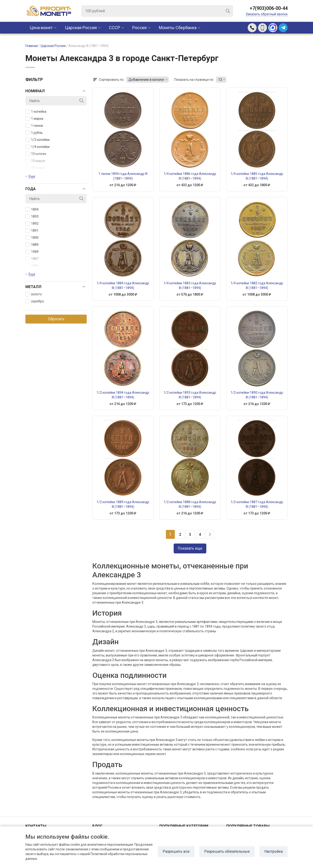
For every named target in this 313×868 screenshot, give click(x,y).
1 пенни (34, 126)
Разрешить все (176, 851)
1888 (32, 252)
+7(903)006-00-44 (269, 8)
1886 (32, 266)
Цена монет (41, 28)
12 (220, 80)
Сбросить (56, 319)
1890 (32, 238)
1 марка (34, 119)
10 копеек (36, 154)
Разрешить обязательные (227, 851)
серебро (35, 301)
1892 (32, 224)
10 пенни (35, 168)
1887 (32, 259)
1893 (32, 216)
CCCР (115, 28)
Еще (32, 176)
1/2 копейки (37, 140)
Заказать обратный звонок (267, 14)
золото (34, 294)
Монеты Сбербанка (178, 28)
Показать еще (190, 548)
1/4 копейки (37, 147)
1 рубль (34, 133)
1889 (32, 245)
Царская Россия (81, 28)
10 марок (35, 161)
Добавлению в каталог (147, 80)
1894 (32, 209)
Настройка (274, 851)
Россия (139, 28)
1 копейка (36, 112)
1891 (32, 231)
